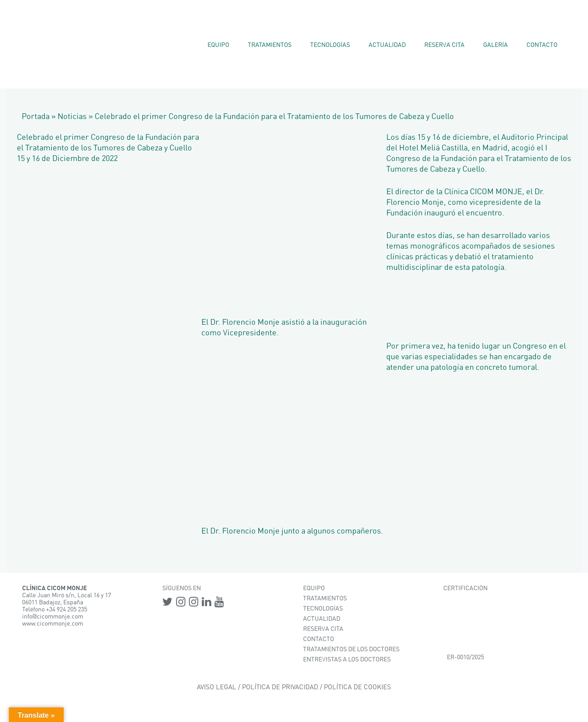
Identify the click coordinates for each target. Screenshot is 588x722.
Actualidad (387, 45)
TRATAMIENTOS (325, 599)
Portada (36, 117)
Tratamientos (270, 45)
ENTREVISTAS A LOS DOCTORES (347, 660)
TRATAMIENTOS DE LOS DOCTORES (351, 649)
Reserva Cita (444, 45)
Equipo (218, 45)
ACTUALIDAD (322, 619)
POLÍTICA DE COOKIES (357, 687)
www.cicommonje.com (53, 624)
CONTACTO (319, 639)
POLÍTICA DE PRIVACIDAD (280, 687)
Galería (496, 45)
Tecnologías (330, 45)
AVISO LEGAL (217, 687)
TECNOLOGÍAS (323, 609)
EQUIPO (314, 588)
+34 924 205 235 (67, 610)
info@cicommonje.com (53, 617)
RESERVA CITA (323, 629)
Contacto (542, 45)
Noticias (72, 117)
